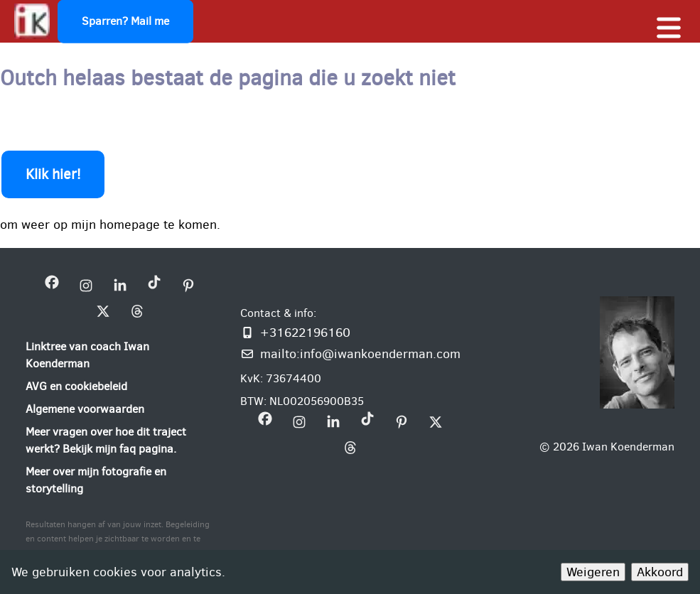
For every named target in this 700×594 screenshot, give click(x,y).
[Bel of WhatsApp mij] (350, 333)
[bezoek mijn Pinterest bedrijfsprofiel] (188, 285)
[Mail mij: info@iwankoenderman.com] (350, 354)
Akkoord (660, 572)
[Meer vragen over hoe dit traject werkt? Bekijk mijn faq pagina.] (120, 441)
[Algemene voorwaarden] (85, 409)
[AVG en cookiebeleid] (76, 387)
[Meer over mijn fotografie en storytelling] (120, 480)
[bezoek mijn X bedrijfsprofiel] (103, 311)
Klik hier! (53, 174)
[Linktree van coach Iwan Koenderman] (120, 355)
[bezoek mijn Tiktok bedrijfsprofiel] (154, 285)
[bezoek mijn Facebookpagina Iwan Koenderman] (52, 285)
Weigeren (593, 572)
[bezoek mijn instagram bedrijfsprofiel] (86, 285)
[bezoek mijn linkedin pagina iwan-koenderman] (120, 285)
